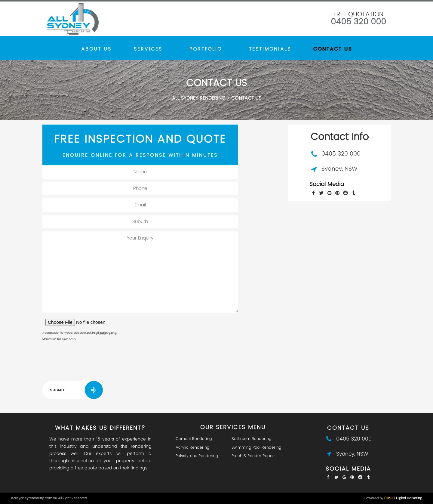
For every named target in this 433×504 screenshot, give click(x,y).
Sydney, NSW (339, 169)
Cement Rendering (194, 439)
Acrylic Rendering (193, 448)
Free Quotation (358, 14)
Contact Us (333, 49)
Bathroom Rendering (252, 439)
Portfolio (206, 49)
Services (148, 49)
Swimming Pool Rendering (256, 448)
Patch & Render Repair (253, 456)
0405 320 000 (358, 22)
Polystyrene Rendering (197, 456)
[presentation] (88, 363)
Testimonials (270, 49)
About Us (96, 49)
